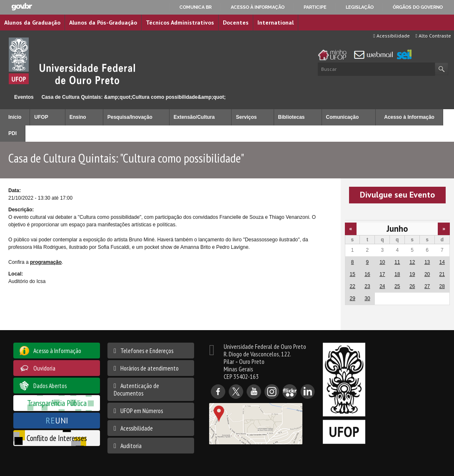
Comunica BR (196, 7)
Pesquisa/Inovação (130, 117)
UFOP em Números (142, 411)
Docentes (236, 23)
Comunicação (343, 117)
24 (382, 286)
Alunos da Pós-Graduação (103, 23)
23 (367, 286)
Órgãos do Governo (418, 7)
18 (397, 274)
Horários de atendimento (150, 368)
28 (442, 286)
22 (353, 286)
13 (427, 262)
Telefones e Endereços (147, 351)
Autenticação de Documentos (136, 389)
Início (4, 97)
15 (353, 274)
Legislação (360, 7)
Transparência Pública (57, 403)
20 (427, 274)
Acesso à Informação (409, 117)
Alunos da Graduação (32, 23)
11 (397, 262)
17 (382, 274)
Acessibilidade (391, 36)
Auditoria (131, 446)
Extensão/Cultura (194, 117)
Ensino (78, 117)
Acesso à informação (258, 7)
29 (353, 298)
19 (412, 274)
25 (397, 286)
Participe (315, 7)
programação (46, 262)
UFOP (41, 117)
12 (412, 262)
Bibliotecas (292, 117)
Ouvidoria (44, 368)
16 (367, 274)
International (276, 23)
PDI (12, 133)
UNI (57, 420)
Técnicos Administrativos (180, 23)
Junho (397, 229)
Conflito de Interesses (57, 438)
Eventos (24, 97)
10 (382, 262)
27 (427, 286)
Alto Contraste (433, 36)
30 (367, 298)
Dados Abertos (50, 386)
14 (442, 262)
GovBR (22, 7)
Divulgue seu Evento (397, 195)
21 (442, 274)
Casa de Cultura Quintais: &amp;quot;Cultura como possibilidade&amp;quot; (134, 97)
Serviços (246, 117)
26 (412, 286)
